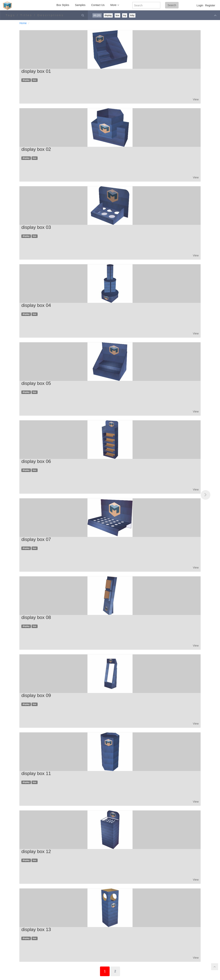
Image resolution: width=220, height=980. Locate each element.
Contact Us (98, 5)
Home (23, 23)
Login (200, 5)
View (196, 99)
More (115, 5)
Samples (80, 5)
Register (210, 5)
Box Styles (63, 5)
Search (172, 5)
